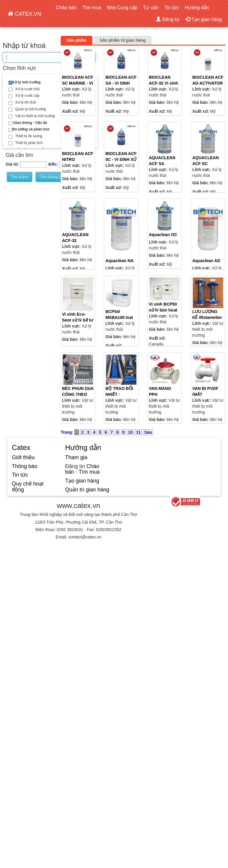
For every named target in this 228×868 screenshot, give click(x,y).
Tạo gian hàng (204, 19)
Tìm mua (92, 8)
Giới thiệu (23, 457)
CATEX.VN (24, 14)
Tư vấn (151, 8)
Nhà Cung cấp (122, 8)
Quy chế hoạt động (28, 487)
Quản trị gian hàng (87, 490)
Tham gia (76, 457)
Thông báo (25, 466)
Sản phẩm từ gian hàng (123, 40)
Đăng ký (168, 19)
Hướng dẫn (197, 8)
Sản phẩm (77, 40)
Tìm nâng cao (53, 177)
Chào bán (66, 8)
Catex (21, 447)
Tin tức (172, 8)
